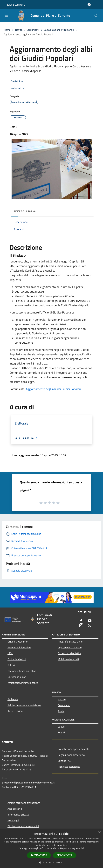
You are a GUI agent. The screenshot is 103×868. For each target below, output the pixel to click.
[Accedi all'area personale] (89, 5)
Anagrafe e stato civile (70, 642)
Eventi (61, 732)
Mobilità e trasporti (68, 659)
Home (7, 30)
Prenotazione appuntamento (74, 749)
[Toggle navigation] (7, 15)
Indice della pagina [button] (24, 211)
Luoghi (62, 727)
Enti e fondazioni (17, 659)
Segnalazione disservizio (71, 755)
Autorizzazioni (15, 711)
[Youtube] (90, 621)
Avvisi (61, 711)
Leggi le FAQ (65, 761)
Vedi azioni (18, 88)
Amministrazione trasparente (24, 803)
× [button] (99, 832)
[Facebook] (81, 621)
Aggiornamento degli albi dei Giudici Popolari (53, 389)
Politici (11, 665)
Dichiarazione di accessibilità (23, 826)
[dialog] (51, 848)
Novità (19, 30)
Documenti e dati (17, 677)
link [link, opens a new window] (83, 848)
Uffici (10, 653)
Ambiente (13, 699)
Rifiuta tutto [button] (65, 855)
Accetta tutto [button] (39, 855)
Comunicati (33, 30)
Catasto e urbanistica (69, 653)
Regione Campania (15, 5)
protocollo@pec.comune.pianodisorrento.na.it (28, 782)
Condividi (17, 81)
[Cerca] (96, 16)
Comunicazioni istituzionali (59, 30)
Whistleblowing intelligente (23, 683)
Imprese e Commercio (70, 647)
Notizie (62, 699)
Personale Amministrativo (22, 671)
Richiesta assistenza (69, 767)
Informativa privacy (18, 815)
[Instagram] (81, 626)
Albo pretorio (15, 809)
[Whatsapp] (90, 626)
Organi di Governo (17, 642)
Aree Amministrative (19, 647)
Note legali (13, 820)
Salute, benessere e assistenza (24, 705)
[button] (52, 862)
